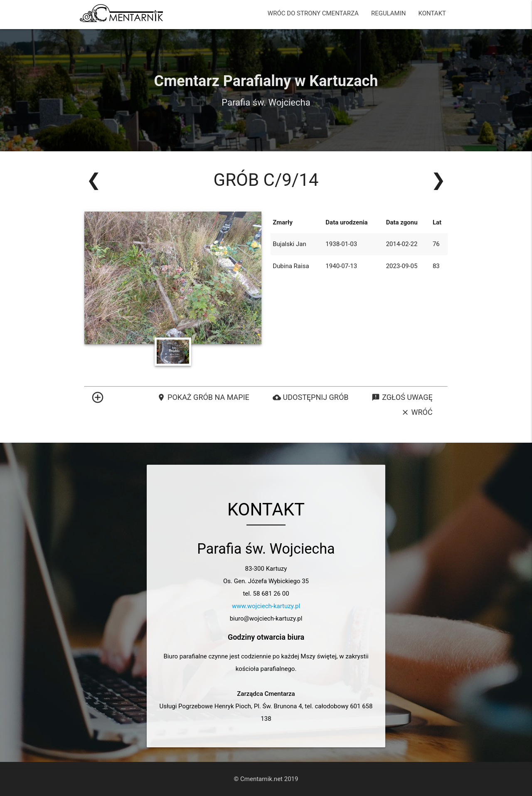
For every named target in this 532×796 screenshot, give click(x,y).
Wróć (417, 412)
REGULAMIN (389, 13)
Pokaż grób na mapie (203, 397)
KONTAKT (432, 13)
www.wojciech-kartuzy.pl (266, 606)
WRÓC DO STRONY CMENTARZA (313, 13)
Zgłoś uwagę (402, 397)
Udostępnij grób (311, 397)
